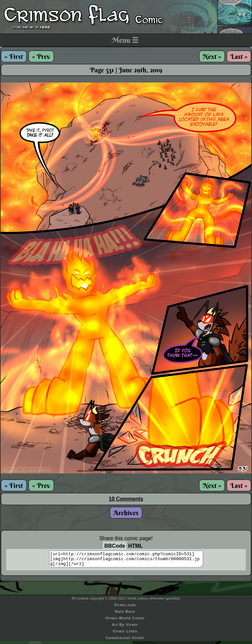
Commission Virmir (125, 641)
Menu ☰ (125, 40)
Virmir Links (125, 634)
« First (14, 56)
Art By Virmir (125, 628)
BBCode (115, 546)
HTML (136, 546)
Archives (126, 513)
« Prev (41, 56)
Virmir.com (125, 608)
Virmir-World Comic (125, 621)
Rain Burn (125, 614)
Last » (239, 56)
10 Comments (126, 499)
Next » (212, 56)
